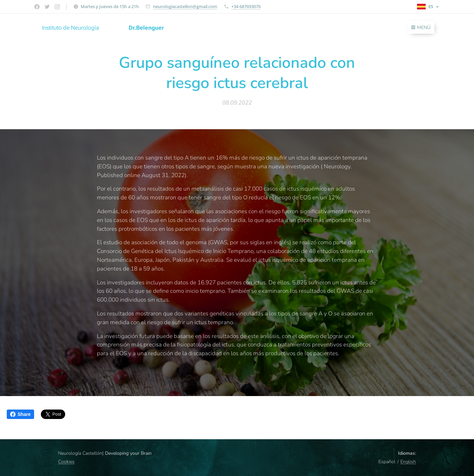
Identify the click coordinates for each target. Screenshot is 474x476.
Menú (421, 27)
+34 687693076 (246, 6)
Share (20, 414)
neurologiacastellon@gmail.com (185, 6)
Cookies (66, 462)
